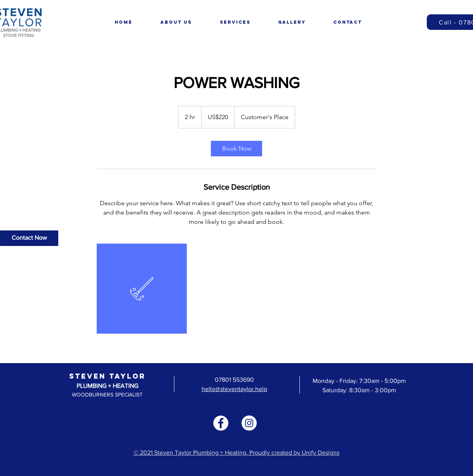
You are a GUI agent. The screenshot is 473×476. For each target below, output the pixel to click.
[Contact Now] (29, 238)
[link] (237, 149)
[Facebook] (221, 423)
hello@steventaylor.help (234, 389)
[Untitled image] (142, 289)
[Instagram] (249, 423)
